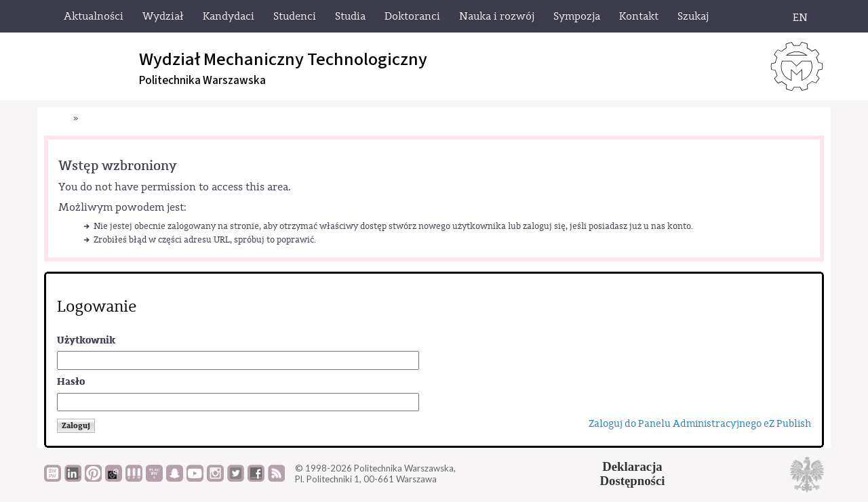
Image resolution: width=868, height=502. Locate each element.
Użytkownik (86, 340)
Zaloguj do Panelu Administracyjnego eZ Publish (700, 424)
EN (800, 18)
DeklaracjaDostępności (633, 474)
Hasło (71, 382)
